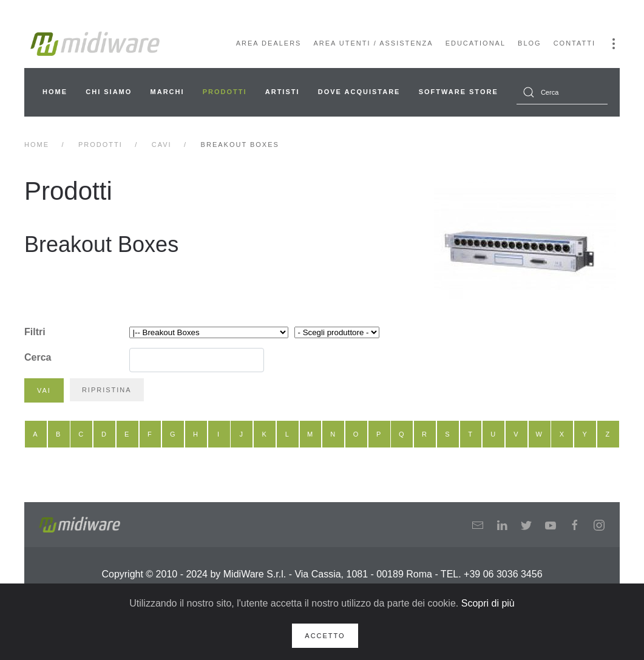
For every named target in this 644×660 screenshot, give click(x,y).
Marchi (168, 92)
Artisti (283, 92)
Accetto (325, 636)
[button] (614, 44)
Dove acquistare (359, 92)
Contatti (575, 43)
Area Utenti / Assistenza (373, 43)
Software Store (459, 92)
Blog (530, 43)
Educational (476, 43)
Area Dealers (269, 43)
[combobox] (562, 92)
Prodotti (225, 92)
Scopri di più (488, 603)
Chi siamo (109, 92)
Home (55, 92)
